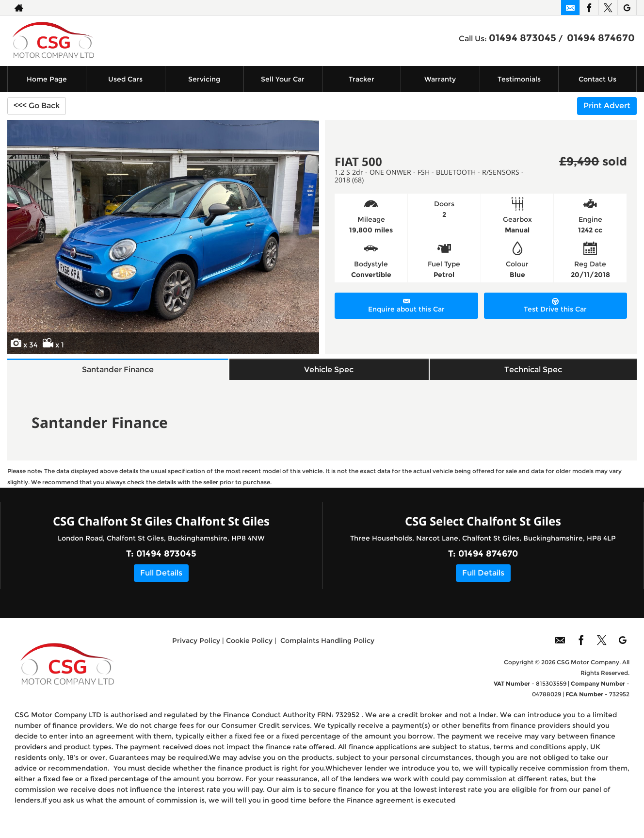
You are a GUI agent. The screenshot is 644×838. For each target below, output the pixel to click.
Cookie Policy (249, 651)
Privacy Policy (196, 651)
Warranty (440, 79)
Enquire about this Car (406, 306)
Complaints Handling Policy (327, 651)
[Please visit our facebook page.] (589, 8)
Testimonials (519, 79)
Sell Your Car (283, 79)
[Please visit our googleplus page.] (627, 8)
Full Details (161, 583)
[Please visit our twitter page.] (608, 8)
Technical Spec (533, 374)
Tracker (362, 79)
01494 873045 (523, 38)
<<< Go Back (37, 106)
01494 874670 (601, 38)
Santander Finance (120, 374)
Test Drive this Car (555, 306)
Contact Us (597, 79)
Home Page (47, 79)
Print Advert (607, 106)
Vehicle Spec (332, 374)
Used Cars (125, 79)
